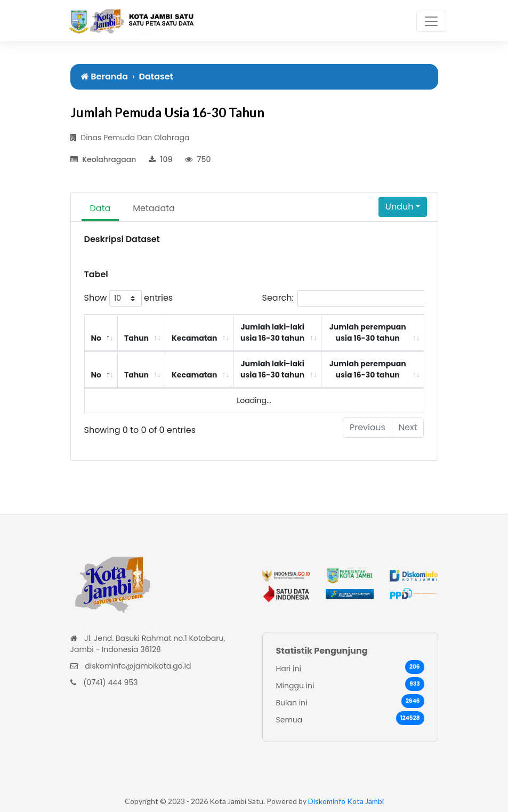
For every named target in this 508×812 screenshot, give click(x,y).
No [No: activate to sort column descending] (96, 338)
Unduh (399, 207)
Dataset (156, 77)
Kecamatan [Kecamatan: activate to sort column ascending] (194, 338)
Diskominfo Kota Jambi (346, 801)
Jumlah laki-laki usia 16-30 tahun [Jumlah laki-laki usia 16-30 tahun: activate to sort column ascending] (272, 332)
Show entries (129, 298)
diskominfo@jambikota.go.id (138, 666)
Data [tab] (100, 208)
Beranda (105, 77)
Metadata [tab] (154, 208)
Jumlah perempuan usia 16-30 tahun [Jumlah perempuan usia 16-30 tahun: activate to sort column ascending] (368, 332)
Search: (357, 298)
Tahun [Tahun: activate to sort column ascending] (136, 338)
